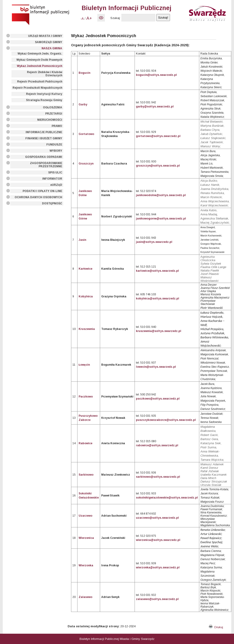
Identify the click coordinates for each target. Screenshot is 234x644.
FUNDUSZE (54, 145)
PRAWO (57, 126)
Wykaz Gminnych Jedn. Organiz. (40, 54)
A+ (89, 18)
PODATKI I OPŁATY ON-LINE (42, 191)
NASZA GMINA (52, 48)
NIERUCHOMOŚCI (50, 120)
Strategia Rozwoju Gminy (44, 100)
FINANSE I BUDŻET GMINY (44, 138)
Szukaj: (115, 18)
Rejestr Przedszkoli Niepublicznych (37, 88)
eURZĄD (56, 185)
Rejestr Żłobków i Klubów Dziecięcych (45, 74)
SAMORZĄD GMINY (49, 42)
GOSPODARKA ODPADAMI (44, 157)
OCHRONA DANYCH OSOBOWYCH (38, 197)
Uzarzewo (85, 516)
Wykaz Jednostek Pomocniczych (40, 66)
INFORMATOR (52, 179)
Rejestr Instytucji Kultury (44, 94)
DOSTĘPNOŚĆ (52, 203)
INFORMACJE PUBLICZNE (44, 132)
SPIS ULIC (55, 173)
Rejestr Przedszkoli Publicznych (40, 82)
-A (82, 19)
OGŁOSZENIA (53, 107)
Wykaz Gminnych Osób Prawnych (39, 60)
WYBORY (56, 151)
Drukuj (216, 627)
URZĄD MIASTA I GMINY (45, 36)
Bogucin (84, 73)
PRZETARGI (54, 114)
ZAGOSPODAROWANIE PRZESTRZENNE (46, 165)
